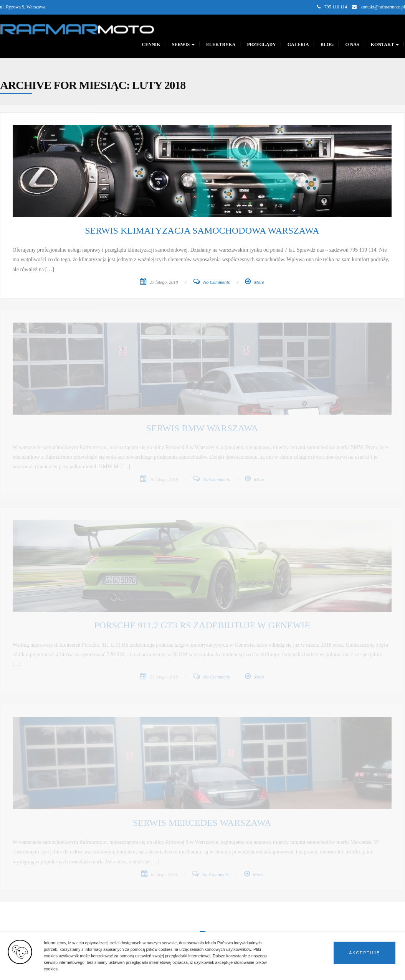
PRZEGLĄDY (261, 44)
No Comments (217, 282)
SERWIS (183, 44)
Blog (327, 44)
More (259, 282)
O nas (352, 44)
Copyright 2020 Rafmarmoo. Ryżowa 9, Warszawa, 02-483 (55, 969)
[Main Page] (77, 28)
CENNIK (151, 44)
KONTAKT (385, 44)
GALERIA (298, 44)
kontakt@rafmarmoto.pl (383, 7)
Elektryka (221, 44)
